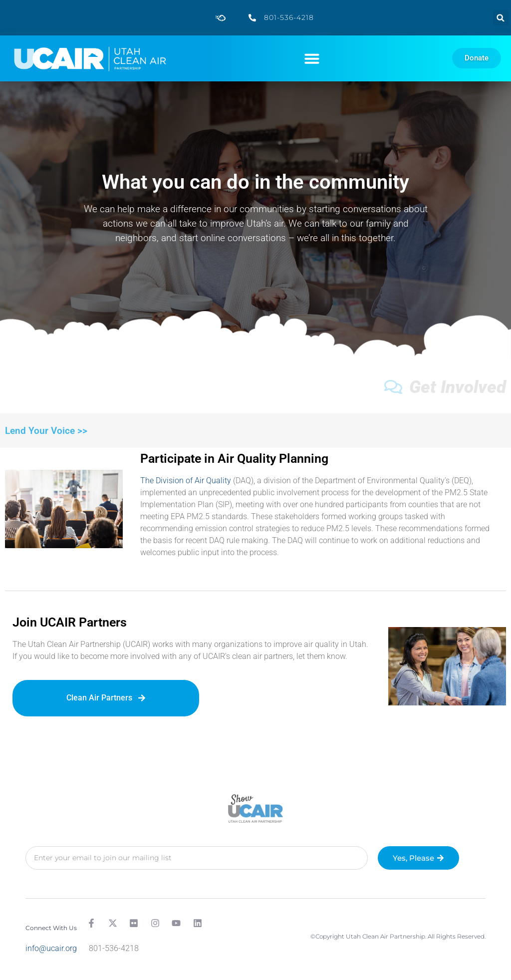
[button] (501, 18)
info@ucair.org (51, 948)
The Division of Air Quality (186, 481)
